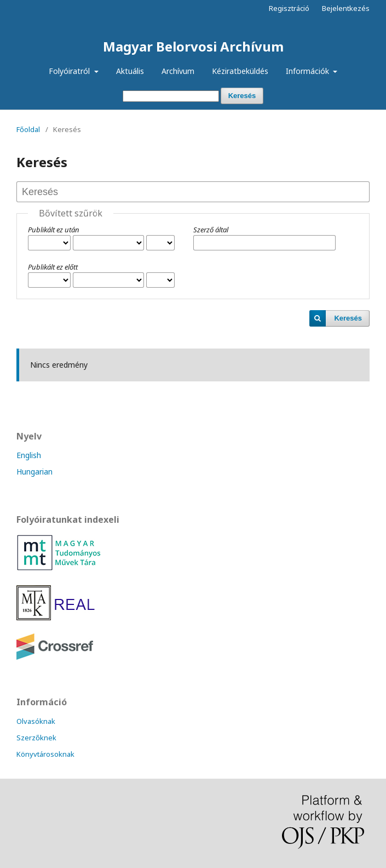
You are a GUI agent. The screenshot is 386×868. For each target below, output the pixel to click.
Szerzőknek (36, 738)
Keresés (242, 96)
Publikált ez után (54, 230)
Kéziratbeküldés (240, 71)
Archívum (178, 71)
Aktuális (130, 71)
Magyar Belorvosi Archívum (193, 46)
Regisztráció (289, 8)
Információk (309, 71)
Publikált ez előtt (53, 267)
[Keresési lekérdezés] (171, 96)
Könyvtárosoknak (45, 754)
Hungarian (34, 472)
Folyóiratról (70, 71)
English (29, 455)
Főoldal (28, 129)
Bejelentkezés (346, 8)
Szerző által (211, 230)
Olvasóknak (36, 721)
